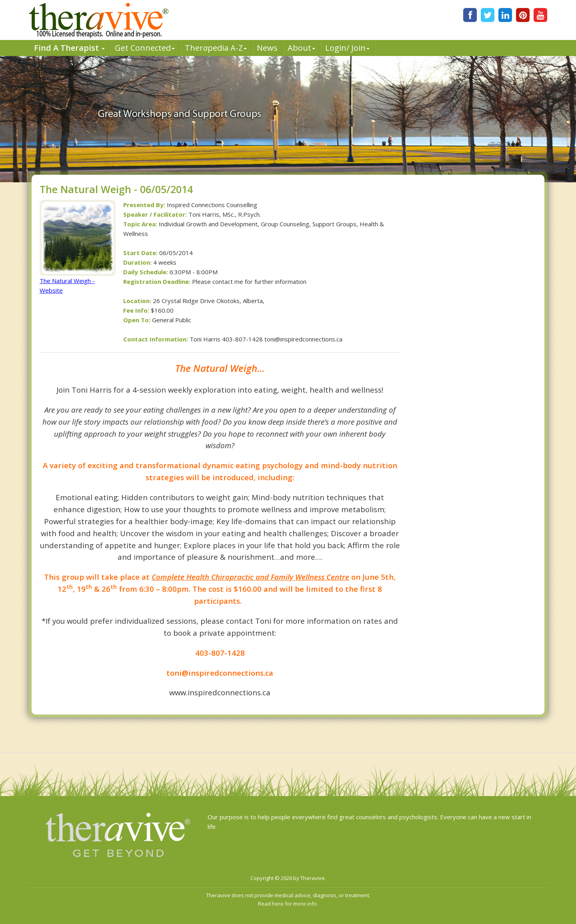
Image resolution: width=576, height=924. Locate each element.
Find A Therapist (69, 48)
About (301, 48)
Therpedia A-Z (216, 48)
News (267, 48)
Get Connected (145, 48)
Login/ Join (347, 48)
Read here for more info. (288, 904)
